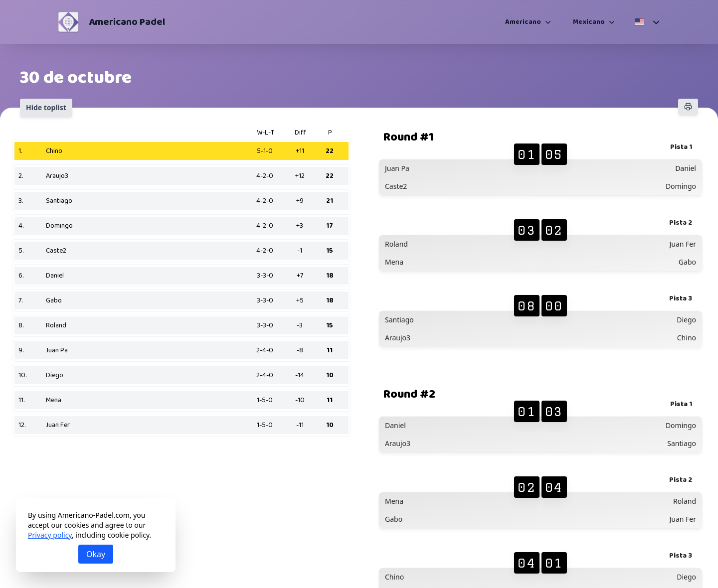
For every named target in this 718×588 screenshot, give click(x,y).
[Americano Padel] (68, 22)
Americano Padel (127, 22)
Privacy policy (50, 535)
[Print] (688, 107)
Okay (96, 554)
